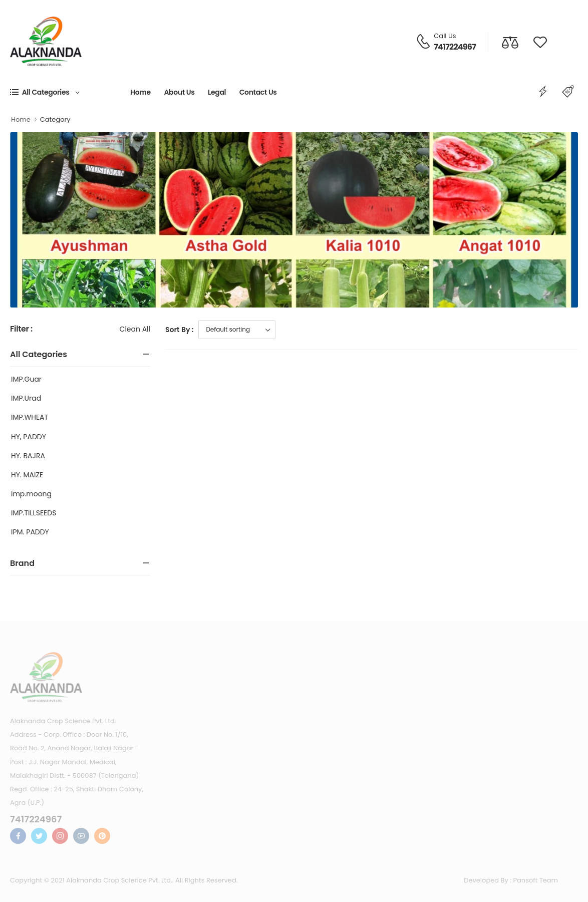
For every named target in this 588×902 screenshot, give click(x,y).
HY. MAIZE (27, 475)
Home (140, 92)
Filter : (21, 329)
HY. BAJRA (28, 456)
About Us (179, 92)
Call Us (445, 36)
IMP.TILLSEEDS (34, 513)
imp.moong (31, 494)
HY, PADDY (29, 437)
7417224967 (455, 47)
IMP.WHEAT (30, 417)
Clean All (135, 329)
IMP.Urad (26, 398)
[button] (70, 92)
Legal (217, 92)
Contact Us (258, 92)
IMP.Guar (26, 379)
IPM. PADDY (30, 532)
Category (55, 119)
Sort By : (179, 330)
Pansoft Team (536, 880)
